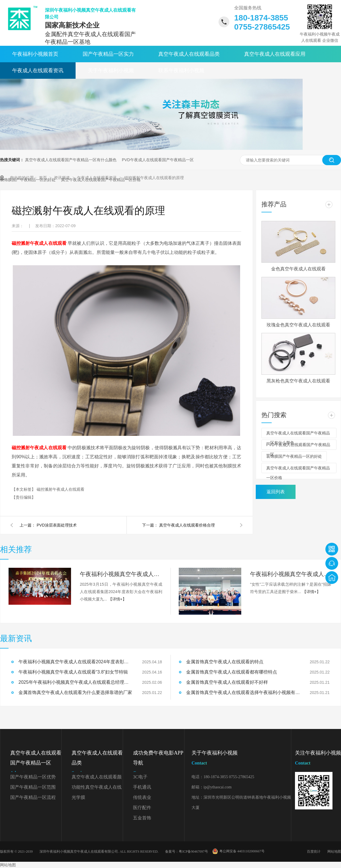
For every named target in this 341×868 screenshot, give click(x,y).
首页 (43, 178)
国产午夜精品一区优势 (33, 777)
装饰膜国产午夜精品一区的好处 (294, 456)
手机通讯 (142, 787)
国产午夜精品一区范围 (33, 787)
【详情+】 (117, 599)
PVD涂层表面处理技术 (57, 525)
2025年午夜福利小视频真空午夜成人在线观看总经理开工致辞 (75, 682)
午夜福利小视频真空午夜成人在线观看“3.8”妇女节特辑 (291, 574)
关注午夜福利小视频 (318, 759)
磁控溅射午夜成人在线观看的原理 (154, 178)
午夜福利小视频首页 (35, 54)
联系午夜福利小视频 (181, 71)
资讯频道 (63, 178)
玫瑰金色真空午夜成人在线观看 (298, 325)
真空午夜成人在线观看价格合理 (187, 525)
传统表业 (142, 797)
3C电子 (140, 777)
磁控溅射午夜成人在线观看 (61, 489)
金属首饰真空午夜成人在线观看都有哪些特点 (232, 672)
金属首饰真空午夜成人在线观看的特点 (225, 662)
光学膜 (78, 797)
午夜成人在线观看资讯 (38, 71)
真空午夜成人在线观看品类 (189, 54)
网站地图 (334, 852)
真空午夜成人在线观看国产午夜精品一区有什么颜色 (71, 160)
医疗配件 (142, 808)
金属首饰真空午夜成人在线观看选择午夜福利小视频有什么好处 (243, 692)
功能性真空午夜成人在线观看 (97, 789)
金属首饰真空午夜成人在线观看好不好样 (227, 682)
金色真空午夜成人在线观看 (298, 269)
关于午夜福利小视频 (111, 71)
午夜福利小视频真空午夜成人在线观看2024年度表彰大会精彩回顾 (121, 574)
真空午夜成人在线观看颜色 (97, 778)
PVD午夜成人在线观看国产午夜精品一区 (158, 160)
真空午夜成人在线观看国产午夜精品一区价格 (298, 469)
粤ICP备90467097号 (193, 852)
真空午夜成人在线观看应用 (275, 54)
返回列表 (276, 492)
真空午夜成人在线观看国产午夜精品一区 (36, 764)
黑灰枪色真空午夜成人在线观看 (298, 381)
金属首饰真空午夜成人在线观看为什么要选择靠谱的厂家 (75, 692)
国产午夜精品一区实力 (108, 54)
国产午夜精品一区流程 (33, 797)
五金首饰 (142, 818)
